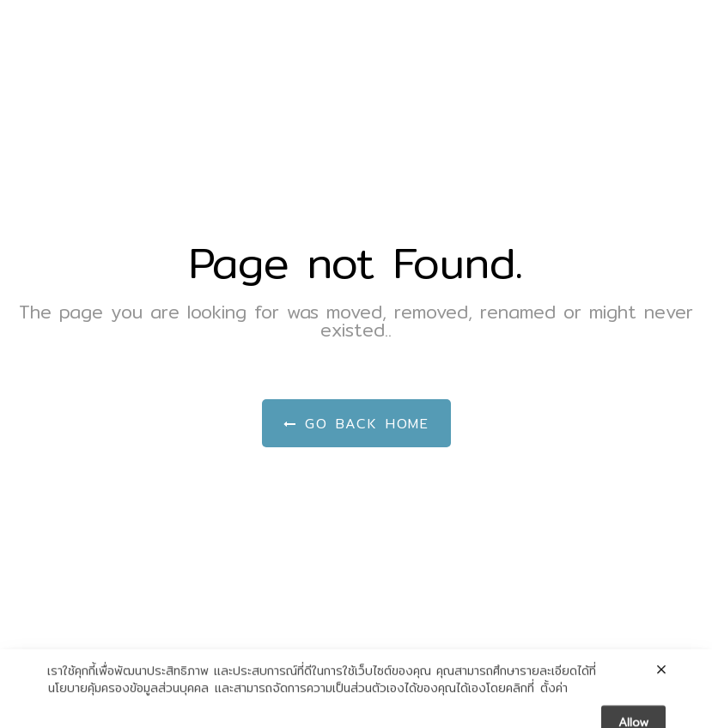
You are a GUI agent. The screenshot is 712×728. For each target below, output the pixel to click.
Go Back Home (356, 424)
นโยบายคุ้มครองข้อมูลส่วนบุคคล (128, 700)
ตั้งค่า (554, 700)
